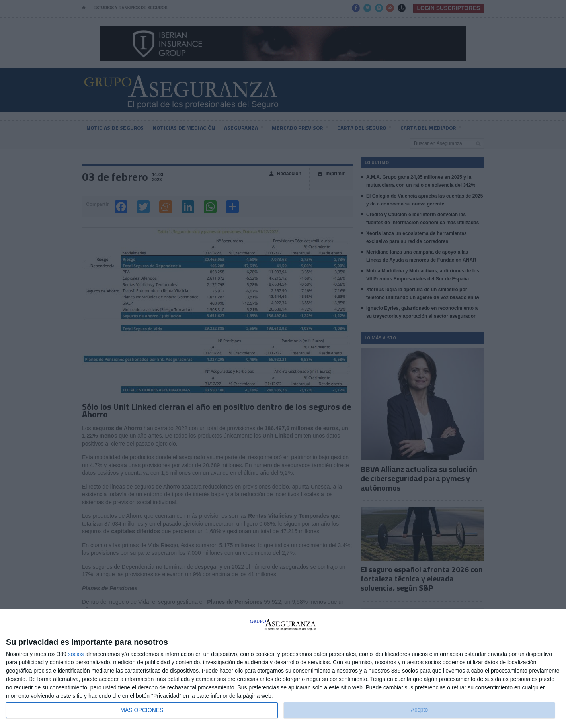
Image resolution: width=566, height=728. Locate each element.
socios (76, 654)
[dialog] (283, 668)
